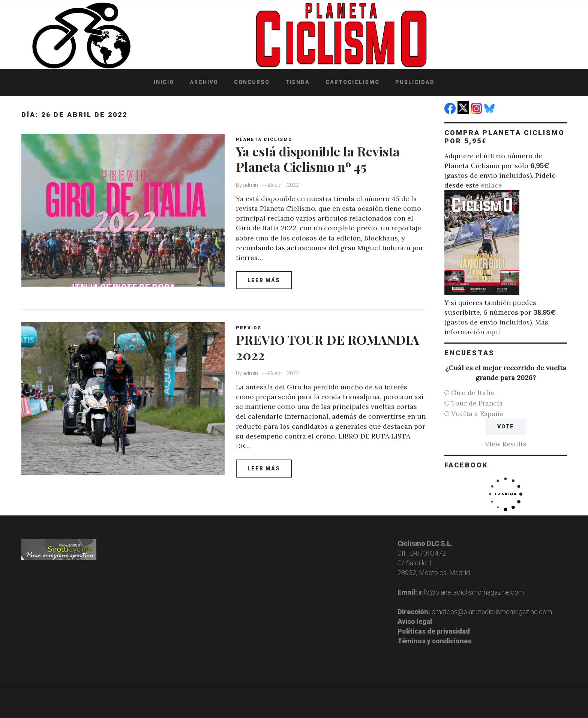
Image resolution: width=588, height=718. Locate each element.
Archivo (204, 82)
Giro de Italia (473, 393)
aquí (493, 332)
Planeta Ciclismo (264, 140)
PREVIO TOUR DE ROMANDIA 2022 (328, 347)
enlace (491, 185)
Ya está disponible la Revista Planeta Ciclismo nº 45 (318, 159)
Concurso (252, 82)
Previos (249, 328)
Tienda (298, 82)
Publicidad (415, 82)
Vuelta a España (477, 414)
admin (250, 185)
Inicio (164, 82)
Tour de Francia (477, 403)
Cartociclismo (352, 82)
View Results (506, 444)
